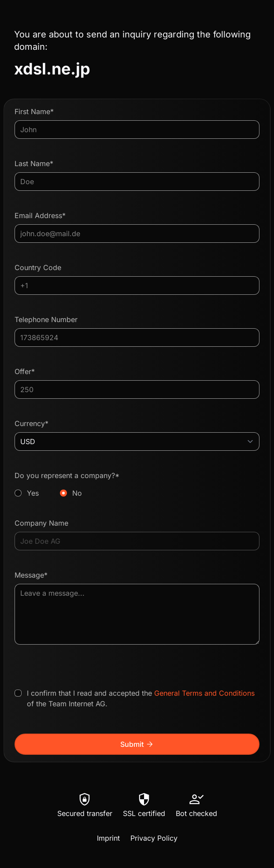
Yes (33, 493)
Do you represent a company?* (137, 485)
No (77, 493)
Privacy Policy (154, 838)
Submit (137, 744)
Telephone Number (46, 319)
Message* (31, 575)
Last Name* (34, 163)
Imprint (108, 838)
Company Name (41, 523)
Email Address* (40, 215)
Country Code (38, 267)
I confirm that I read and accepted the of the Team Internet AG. (141, 698)
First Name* (34, 111)
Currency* (31, 423)
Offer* (25, 371)
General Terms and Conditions (204, 693)
